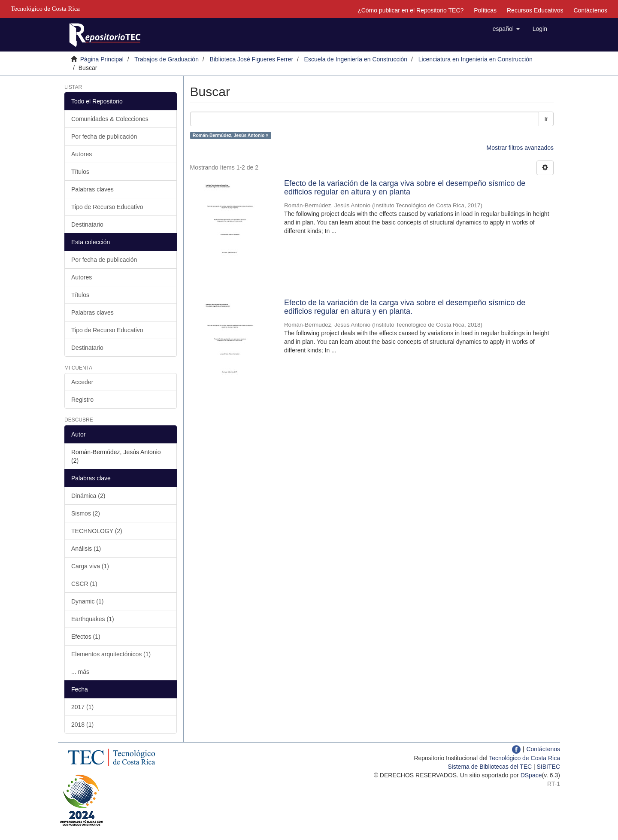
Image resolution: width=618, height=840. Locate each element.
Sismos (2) (86, 513)
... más (80, 672)
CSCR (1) (84, 584)
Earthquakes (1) (93, 619)
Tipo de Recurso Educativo (107, 207)
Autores (82, 154)
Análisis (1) (86, 549)
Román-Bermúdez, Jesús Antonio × (231, 135)
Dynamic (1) (87, 601)
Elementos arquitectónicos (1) (111, 654)
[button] (506, 29)
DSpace (531, 775)
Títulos (80, 172)
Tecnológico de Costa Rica (524, 758)
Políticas (485, 10)
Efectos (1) (86, 637)
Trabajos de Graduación (167, 59)
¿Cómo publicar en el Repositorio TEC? (410, 10)
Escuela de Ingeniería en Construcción (356, 59)
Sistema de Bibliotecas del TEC (490, 767)
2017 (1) (82, 707)
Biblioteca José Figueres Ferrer (252, 59)
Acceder (82, 382)
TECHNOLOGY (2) (97, 531)
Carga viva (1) (90, 566)
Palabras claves (92, 189)
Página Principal (102, 59)
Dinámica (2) (88, 496)
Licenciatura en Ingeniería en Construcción (476, 59)
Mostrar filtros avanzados (520, 148)
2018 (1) (82, 725)
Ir (546, 119)
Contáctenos (590, 10)
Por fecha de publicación (104, 136)
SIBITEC (548, 767)
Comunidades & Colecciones (110, 119)
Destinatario (87, 224)
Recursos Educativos (535, 10)
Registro (82, 400)
